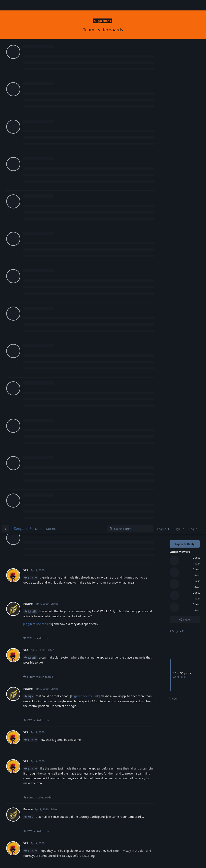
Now (173, 175)
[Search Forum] (130, 5)
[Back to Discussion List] (5, 5)
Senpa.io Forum (27, 5)
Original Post (178, 108)
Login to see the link (38, 100)
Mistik (32, 88)
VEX (31, 173)
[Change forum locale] (163, 5)
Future (33, 54)
